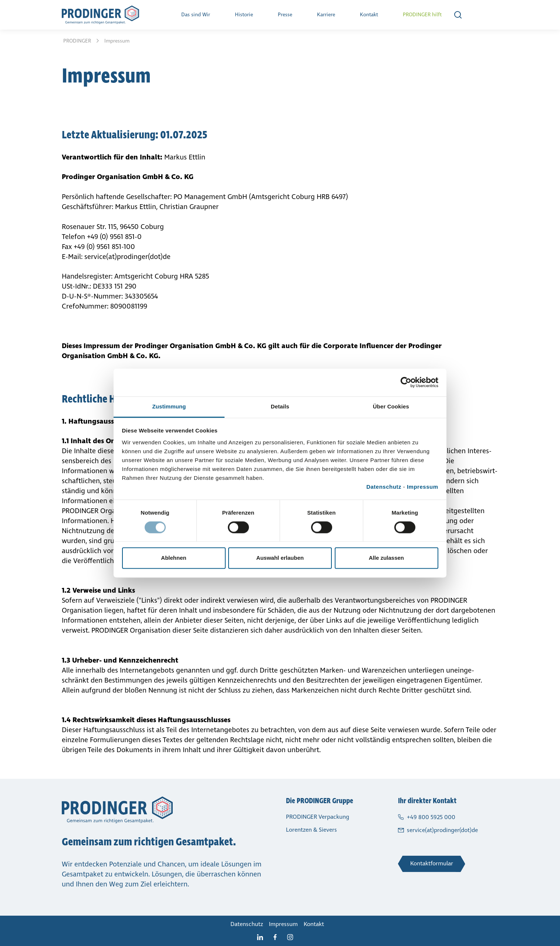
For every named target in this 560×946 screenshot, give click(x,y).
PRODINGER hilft (422, 15)
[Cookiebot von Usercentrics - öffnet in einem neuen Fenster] (406, 382)
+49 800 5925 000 (431, 817)
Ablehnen (173, 558)
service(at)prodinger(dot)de (442, 830)
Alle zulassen (386, 558)
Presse (285, 15)
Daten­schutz (247, 924)
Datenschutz (384, 487)
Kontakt (369, 15)
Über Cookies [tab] (391, 406)
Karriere (326, 15)
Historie (244, 15)
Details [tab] (280, 406)
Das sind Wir (196, 15)
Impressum (423, 487)
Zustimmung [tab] (169, 406)
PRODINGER (78, 41)
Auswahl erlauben (280, 558)
